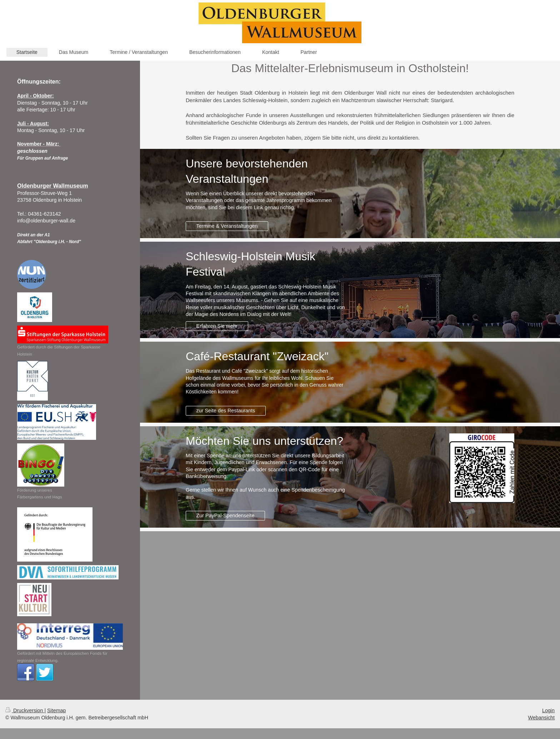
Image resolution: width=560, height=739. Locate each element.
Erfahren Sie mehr (217, 326)
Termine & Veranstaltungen (227, 226)
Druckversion (25, 710)
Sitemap (56, 710)
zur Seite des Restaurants (226, 411)
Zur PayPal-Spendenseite (226, 516)
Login (548, 710)
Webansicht (541, 718)
